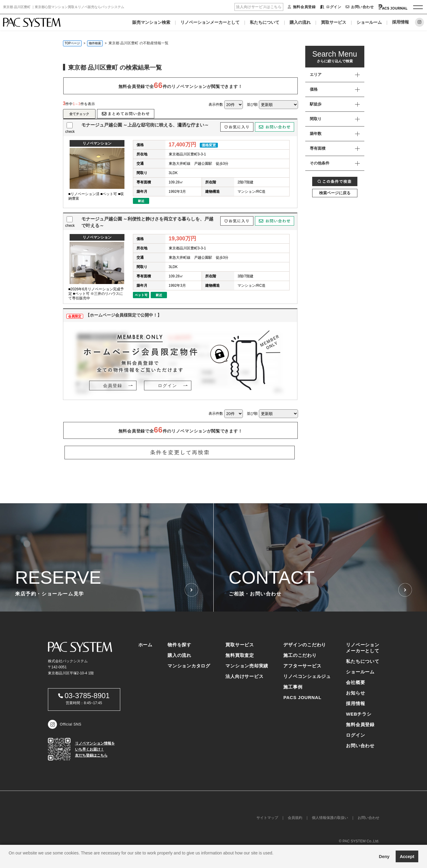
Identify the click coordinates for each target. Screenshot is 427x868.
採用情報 (400, 22)
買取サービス (334, 22)
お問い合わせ (360, 7)
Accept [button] (407, 857)
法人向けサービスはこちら (259, 7)
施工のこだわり (300, 655)
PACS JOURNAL (302, 697)
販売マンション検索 (151, 22)
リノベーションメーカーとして (210, 22)
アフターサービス (302, 666)
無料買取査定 (240, 655)
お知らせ (355, 693)
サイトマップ (267, 818)
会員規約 (295, 818)
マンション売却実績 (247, 666)
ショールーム (369, 22)
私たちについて (265, 22)
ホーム (145, 645)
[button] (10, 860)
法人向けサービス (244, 676)
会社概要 (355, 682)
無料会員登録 (302, 7)
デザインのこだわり (305, 645)
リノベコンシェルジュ (307, 676)
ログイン (331, 7)
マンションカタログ (189, 666)
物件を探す (179, 645)
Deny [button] (384, 857)
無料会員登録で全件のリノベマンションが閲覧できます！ (180, 85)
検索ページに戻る (335, 193)
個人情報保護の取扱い (330, 818)
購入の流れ (300, 22)
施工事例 (293, 687)
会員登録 (113, 386)
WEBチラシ (359, 714)
